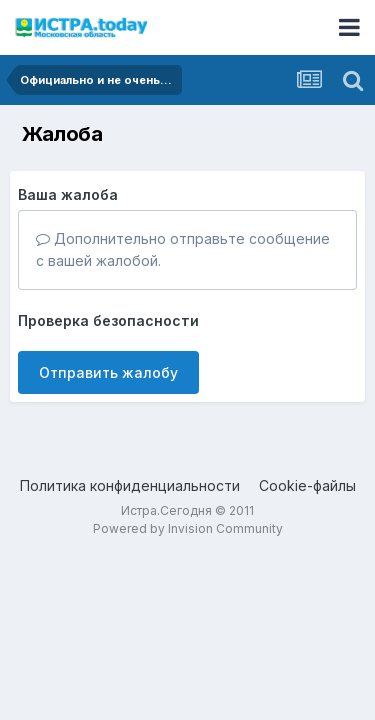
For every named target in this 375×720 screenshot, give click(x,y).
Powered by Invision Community (188, 528)
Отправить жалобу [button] (108, 372)
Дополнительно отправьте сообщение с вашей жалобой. (183, 249)
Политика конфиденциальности (130, 485)
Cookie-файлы (307, 485)
